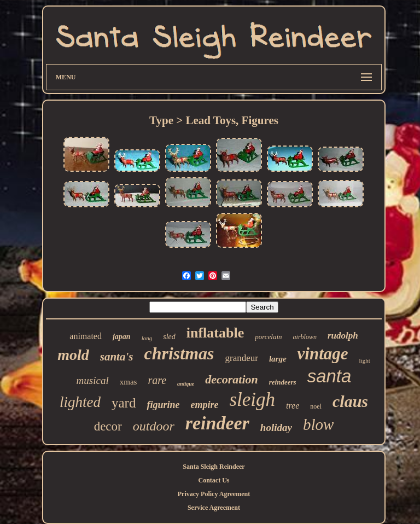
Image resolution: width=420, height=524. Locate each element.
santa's (117, 357)
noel (316, 406)
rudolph (343, 336)
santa (329, 376)
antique (186, 384)
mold (73, 355)
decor (108, 426)
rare (157, 380)
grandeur (242, 358)
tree (293, 406)
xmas (129, 382)
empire (204, 405)
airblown (305, 337)
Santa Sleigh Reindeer (214, 467)
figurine (163, 405)
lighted (80, 402)
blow (318, 424)
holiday (276, 427)
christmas (179, 353)
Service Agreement (214, 508)
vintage (323, 354)
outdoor (154, 426)
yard (124, 403)
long (147, 338)
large (278, 359)
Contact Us (214, 480)
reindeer (217, 423)
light (365, 360)
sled (169, 337)
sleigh (252, 400)
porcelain (268, 337)
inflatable (215, 333)
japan (122, 337)
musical (93, 380)
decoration (232, 379)
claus (350, 401)
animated (86, 336)
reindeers (283, 382)
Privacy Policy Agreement (214, 494)
